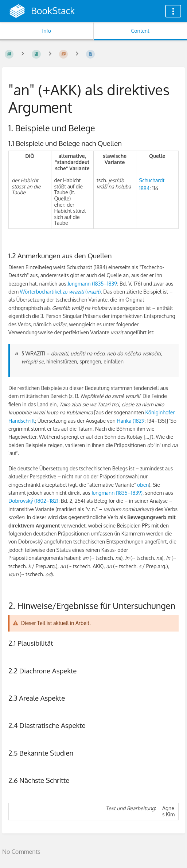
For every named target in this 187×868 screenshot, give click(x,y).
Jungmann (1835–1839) (117, 493)
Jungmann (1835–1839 (92, 284)
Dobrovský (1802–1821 (33, 501)
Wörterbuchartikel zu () (60, 292)
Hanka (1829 (130, 421)
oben (143, 485)
